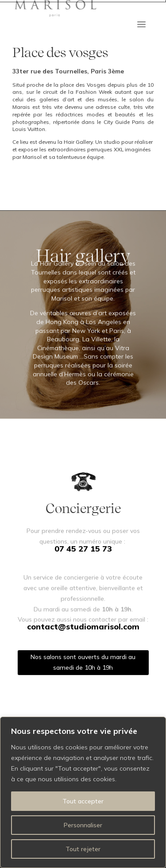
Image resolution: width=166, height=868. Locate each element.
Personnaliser (83, 825)
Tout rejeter (83, 849)
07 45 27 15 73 (83, 549)
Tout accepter (83, 801)
